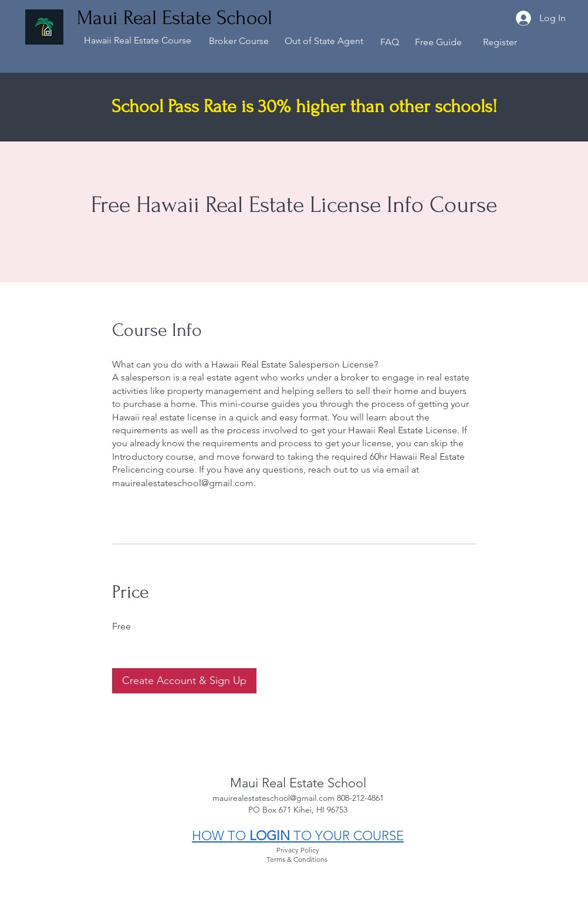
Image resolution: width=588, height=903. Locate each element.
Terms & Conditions (298, 859)
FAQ (390, 42)
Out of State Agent (324, 41)
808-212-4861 (360, 798)
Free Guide (438, 42)
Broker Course (239, 41)
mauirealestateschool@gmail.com (275, 798)
